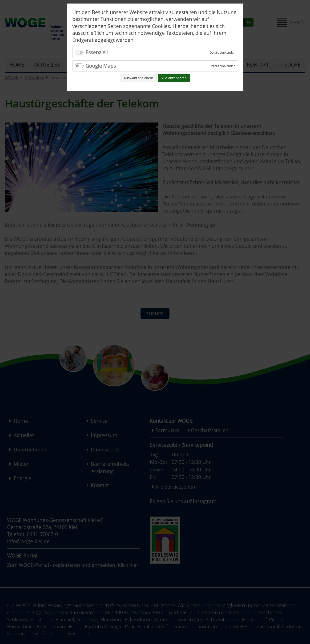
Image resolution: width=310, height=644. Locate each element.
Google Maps (101, 66)
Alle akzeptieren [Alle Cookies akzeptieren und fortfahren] (174, 78)
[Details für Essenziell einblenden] (222, 53)
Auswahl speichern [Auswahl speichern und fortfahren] (138, 78)
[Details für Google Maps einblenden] (222, 66)
